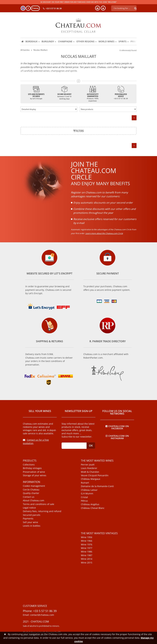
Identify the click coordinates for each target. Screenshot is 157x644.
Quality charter (31, 493)
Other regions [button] (86, 41)
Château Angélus (90, 504)
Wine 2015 (87, 563)
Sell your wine (30, 522)
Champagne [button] (66, 41)
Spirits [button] (124, 41)
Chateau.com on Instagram (117, 437)
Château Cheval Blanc (93, 508)
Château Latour (89, 490)
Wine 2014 (87, 559)
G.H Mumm (87, 494)
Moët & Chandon (90, 472)
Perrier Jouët (88, 465)
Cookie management (34, 486)
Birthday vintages (32, 468)
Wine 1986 (87, 552)
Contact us (29, 497)
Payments (28, 519)
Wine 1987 (87, 555)
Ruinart (85, 483)
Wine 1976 (87, 545)
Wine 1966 (87, 541)
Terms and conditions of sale (39, 504)
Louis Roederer (89, 468)
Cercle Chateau (31, 490)
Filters (78, 131)
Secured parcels (32, 515)
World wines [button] (108, 41)
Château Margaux (91, 479)
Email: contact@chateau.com (38, 615)
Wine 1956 (87, 537)
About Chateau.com (34, 500)
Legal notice (29, 508)
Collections (29, 465)
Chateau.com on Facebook (117, 427)
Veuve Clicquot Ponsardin (95, 475)
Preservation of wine (34, 472)
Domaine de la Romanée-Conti (97, 486)
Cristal (84, 497)
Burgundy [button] (49, 41)
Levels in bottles (32, 526)
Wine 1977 (87, 548)
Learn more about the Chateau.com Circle (104, 233)
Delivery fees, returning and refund (42, 511)
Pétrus (84, 501)
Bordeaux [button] (33, 41)
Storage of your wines (35, 475)
